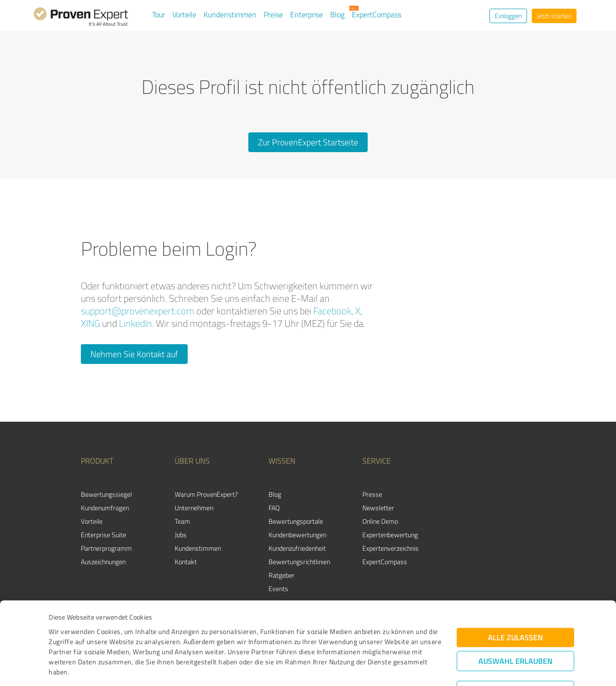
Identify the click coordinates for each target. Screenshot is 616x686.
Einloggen (508, 16)
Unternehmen (194, 508)
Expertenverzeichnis (391, 548)
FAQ (274, 508)
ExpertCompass (377, 14)
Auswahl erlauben (515, 610)
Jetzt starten (554, 16)
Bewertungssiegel (106, 494)
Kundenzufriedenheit (297, 548)
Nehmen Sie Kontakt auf (134, 354)
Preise (273, 14)
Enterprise (307, 14)
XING (90, 323)
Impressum (66, 641)
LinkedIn (135, 323)
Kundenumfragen (105, 508)
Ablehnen (516, 640)
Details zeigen (376, 668)
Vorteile (184, 14)
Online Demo (380, 521)
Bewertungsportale (296, 521)
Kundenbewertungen (297, 535)
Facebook (332, 311)
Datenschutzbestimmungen (131, 641)
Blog (337, 14)
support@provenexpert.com (138, 311)
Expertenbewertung (390, 535)
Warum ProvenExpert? (206, 494)
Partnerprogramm (106, 548)
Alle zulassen (515, 587)
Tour (159, 14)
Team (182, 521)
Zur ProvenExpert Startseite (308, 142)
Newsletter (378, 508)
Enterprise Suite (103, 535)
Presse (372, 494)
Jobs (181, 535)
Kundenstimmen (230, 14)
